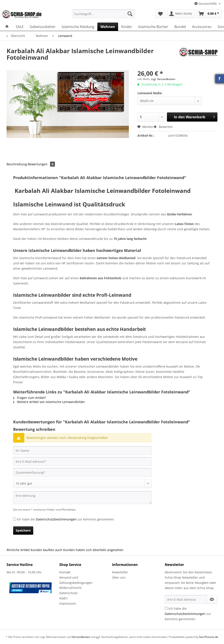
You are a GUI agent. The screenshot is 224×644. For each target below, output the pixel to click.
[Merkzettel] (160, 14)
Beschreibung (17, 164)
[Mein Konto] (181, 14)
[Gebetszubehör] (43, 27)
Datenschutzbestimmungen (56, 519)
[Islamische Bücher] (153, 27)
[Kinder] (127, 27)
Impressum (68, 603)
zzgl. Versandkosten (163, 79)
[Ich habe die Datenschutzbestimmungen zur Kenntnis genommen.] (15, 519)
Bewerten (163, 127)
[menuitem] (103, 16)
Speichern (23, 530)
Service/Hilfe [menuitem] (206, 4)
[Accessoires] (202, 27)
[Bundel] (180, 27)
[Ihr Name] (82, 450)
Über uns (119, 577)
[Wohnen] (108, 27)
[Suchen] (130, 14)
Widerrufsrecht (70, 588)
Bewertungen (41, 164)
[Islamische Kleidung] (78, 27)
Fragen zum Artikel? (30, 398)
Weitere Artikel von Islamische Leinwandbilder (49, 402)
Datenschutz (68, 593)
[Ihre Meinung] (82, 498)
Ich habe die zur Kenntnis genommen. (66, 519)
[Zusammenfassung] (82, 472)
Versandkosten (81, 637)
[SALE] (20, 27)
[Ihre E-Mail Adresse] (186, 599)
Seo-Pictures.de (209, 637)
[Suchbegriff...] (103, 14)
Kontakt (65, 572)
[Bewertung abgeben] (82, 483)
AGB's (63, 598)
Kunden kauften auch (46, 550)
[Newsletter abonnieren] (212, 599)
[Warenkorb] (209, 14)
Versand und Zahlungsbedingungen (76, 580)
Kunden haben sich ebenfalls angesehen (93, 550)
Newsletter (120, 572)
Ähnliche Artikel (18, 550)
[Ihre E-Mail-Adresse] (82, 461)
